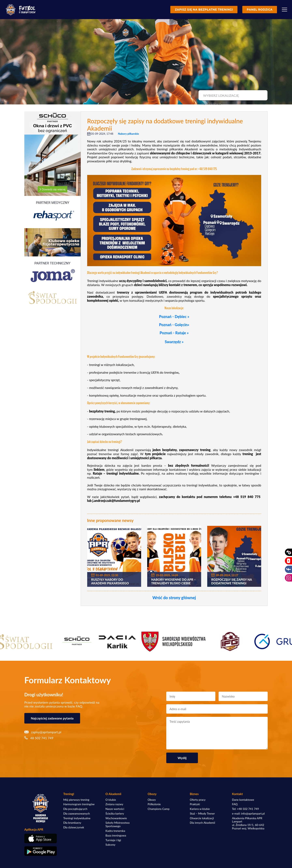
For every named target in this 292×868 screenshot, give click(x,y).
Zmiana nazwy (114, 804)
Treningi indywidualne (77, 818)
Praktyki (195, 804)
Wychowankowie (116, 818)
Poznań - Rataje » (174, 333)
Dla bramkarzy (72, 823)
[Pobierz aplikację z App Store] (41, 838)
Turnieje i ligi (113, 840)
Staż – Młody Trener (202, 814)
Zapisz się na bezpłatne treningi (204, 10)
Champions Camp (159, 809)
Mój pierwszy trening (76, 800)
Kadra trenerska (115, 831)
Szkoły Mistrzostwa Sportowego (118, 824)
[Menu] (284, 10)
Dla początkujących (75, 809)
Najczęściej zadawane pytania (52, 718)
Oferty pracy (198, 800)
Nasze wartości (115, 809)
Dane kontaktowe (243, 800)
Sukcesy (110, 845)
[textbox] (232, 95)
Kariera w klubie (200, 809)
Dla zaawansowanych (77, 814)
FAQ (235, 804)
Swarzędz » (174, 342)
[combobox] (232, 95)
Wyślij (182, 758)
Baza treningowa (116, 835)
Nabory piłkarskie (128, 134)
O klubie (111, 800)
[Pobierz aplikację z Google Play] (41, 851)
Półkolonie (154, 804)
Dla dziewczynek (74, 827)
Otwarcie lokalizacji (202, 818)
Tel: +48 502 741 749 (245, 809)
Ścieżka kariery (115, 814)
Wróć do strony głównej (174, 598)
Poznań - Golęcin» (174, 325)
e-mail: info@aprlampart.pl (248, 814)
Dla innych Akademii (202, 823)
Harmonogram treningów (79, 804)
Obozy (152, 800)
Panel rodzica (260, 10)
